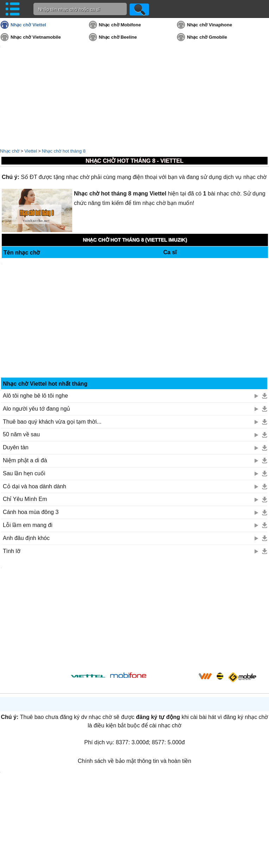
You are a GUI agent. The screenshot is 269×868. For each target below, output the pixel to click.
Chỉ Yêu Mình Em (25, 499)
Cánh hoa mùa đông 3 (31, 512)
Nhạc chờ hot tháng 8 (64, 151)
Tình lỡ (12, 551)
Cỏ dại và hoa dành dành (35, 486)
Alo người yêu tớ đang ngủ (36, 409)
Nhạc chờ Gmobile (207, 37)
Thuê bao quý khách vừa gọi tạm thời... (52, 422)
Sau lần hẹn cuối (24, 473)
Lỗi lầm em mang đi (28, 525)
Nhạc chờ (10, 151)
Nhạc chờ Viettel (28, 25)
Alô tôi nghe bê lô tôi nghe (35, 396)
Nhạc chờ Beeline (118, 37)
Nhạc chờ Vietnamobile (36, 37)
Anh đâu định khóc (26, 538)
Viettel (31, 151)
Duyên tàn (16, 447)
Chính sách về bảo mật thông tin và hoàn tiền (134, 761)
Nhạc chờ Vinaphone (209, 25)
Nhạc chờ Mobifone (120, 25)
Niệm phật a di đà (25, 460)
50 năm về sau (21, 434)
